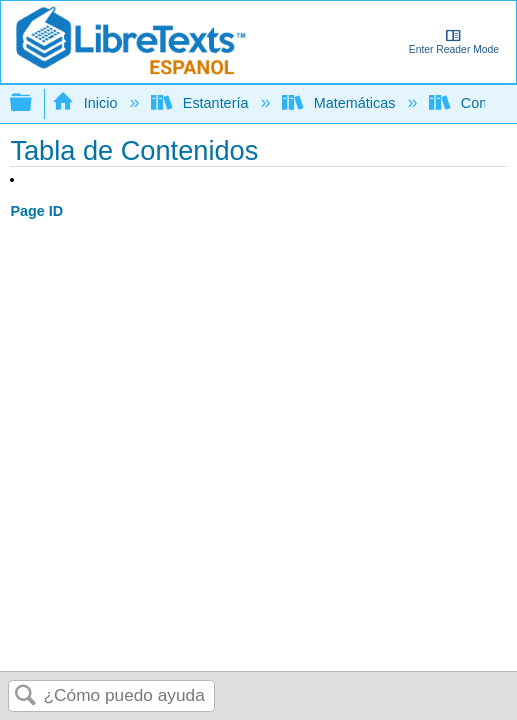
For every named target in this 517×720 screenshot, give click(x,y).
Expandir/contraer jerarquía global (34, 103)
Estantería (201, 103)
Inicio (86, 103)
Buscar (26, 696)
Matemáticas (340, 103)
